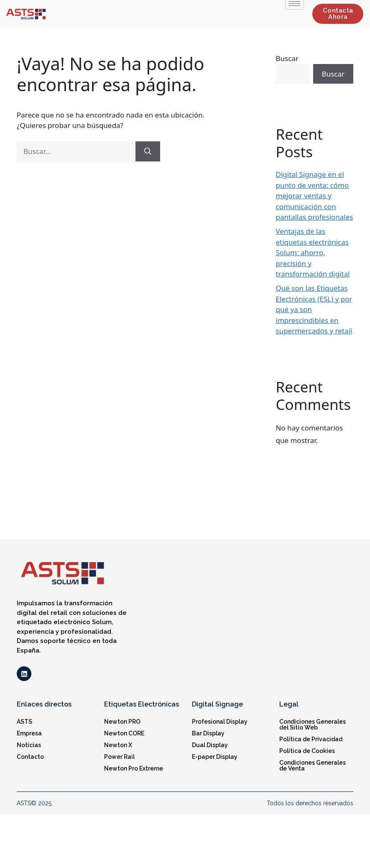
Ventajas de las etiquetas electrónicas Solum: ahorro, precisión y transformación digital (313, 252)
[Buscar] (148, 151)
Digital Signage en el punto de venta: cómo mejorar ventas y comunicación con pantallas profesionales (315, 196)
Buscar (287, 58)
